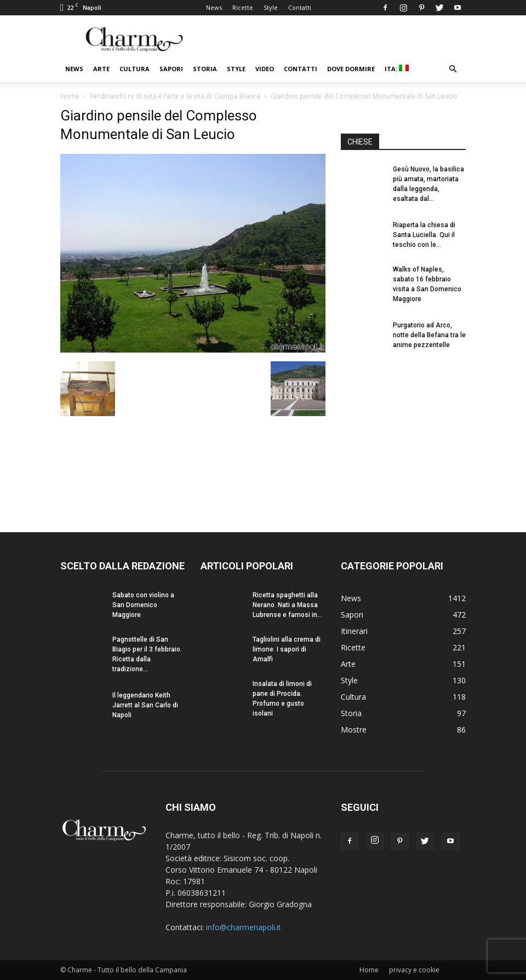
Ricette (243, 7)
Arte (101, 69)
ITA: (397, 69)
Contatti (300, 7)
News (214, 7)
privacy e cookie (414, 970)
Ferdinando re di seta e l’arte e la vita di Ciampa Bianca (175, 96)
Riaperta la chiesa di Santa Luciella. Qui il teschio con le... (424, 235)
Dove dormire (351, 69)
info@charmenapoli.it (244, 927)
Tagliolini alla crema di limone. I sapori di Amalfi (287, 649)
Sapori (171, 69)
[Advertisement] (403, 431)
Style (271, 7)
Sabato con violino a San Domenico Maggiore (143, 605)
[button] (453, 69)
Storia (205, 69)
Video (265, 69)
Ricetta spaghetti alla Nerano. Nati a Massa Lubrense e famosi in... (287, 605)
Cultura (135, 69)
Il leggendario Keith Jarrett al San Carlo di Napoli (145, 705)
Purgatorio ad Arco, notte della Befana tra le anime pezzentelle (429, 335)
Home (70, 96)
